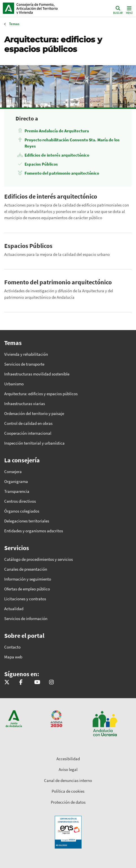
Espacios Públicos (41, 164)
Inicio (41, 8)
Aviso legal (68, 769)
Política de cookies (68, 791)
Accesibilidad (68, 759)
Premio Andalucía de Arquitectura (57, 131)
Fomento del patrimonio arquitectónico (62, 173)
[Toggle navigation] (129, 10)
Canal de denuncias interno (68, 780)
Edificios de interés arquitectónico (57, 155)
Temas (14, 24)
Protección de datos (68, 802)
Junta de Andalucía (8, 8)
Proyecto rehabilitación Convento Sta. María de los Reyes (72, 143)
